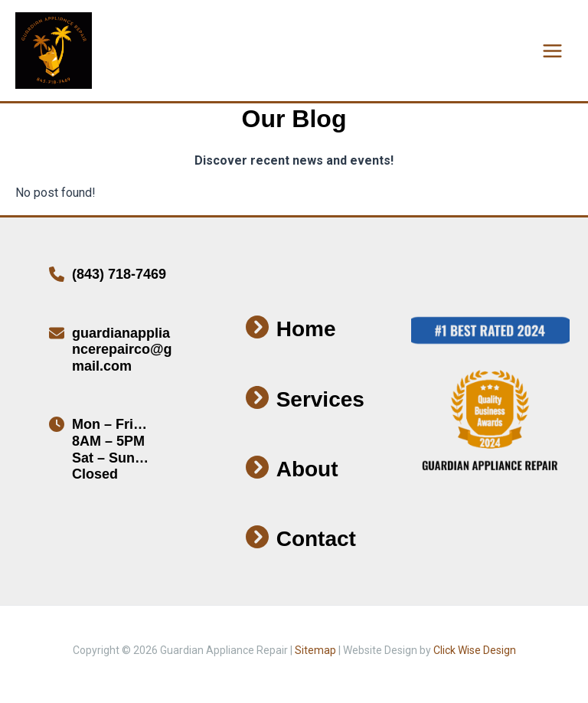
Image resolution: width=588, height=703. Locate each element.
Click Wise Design (475, 650)
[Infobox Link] (113, 279)
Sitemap (315, 650)
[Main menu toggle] (552, 51)
